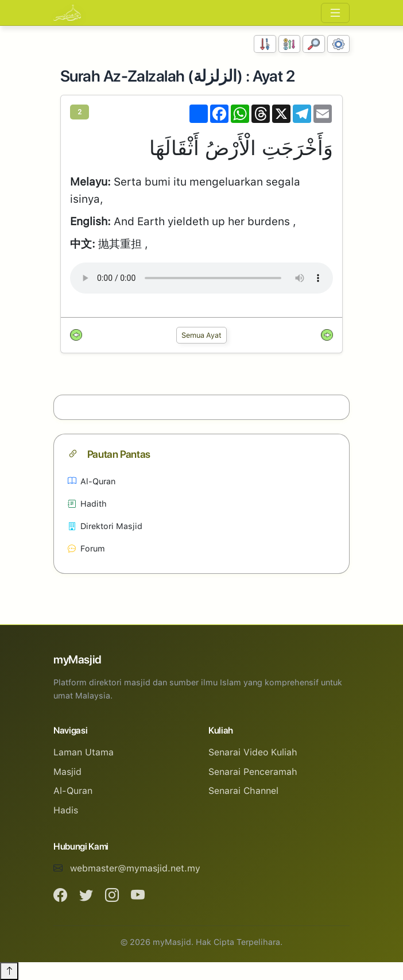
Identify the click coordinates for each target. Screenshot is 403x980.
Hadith (87, 503)
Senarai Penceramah (253, 772)
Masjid (67, 772)
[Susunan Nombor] (265, 44)
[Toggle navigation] (335, 13)
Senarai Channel (243, 791)
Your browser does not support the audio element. (201, 278)
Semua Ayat (201, 335)
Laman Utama (84, 752)
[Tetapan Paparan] (338, 44)
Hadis (66, 810)
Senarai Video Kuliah (253, 752)
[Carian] (314, 44)
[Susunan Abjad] (290, 44)
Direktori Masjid (105, 526)
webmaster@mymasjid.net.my (135, 868)
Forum (86, 548)
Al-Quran (92, 481)
